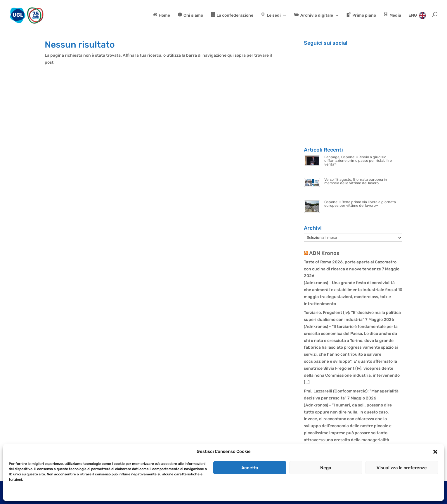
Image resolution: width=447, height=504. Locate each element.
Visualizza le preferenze (402, 468)
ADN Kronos (324, 253)
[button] (435, 452)
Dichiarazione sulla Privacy (46, 493)
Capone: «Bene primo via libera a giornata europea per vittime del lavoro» (360, 204)
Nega (326, 468)
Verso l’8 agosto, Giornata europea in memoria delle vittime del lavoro (356, 181)
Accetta (250, 468)
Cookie (14, 493)
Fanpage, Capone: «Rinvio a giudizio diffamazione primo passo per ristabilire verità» (358, 161)
